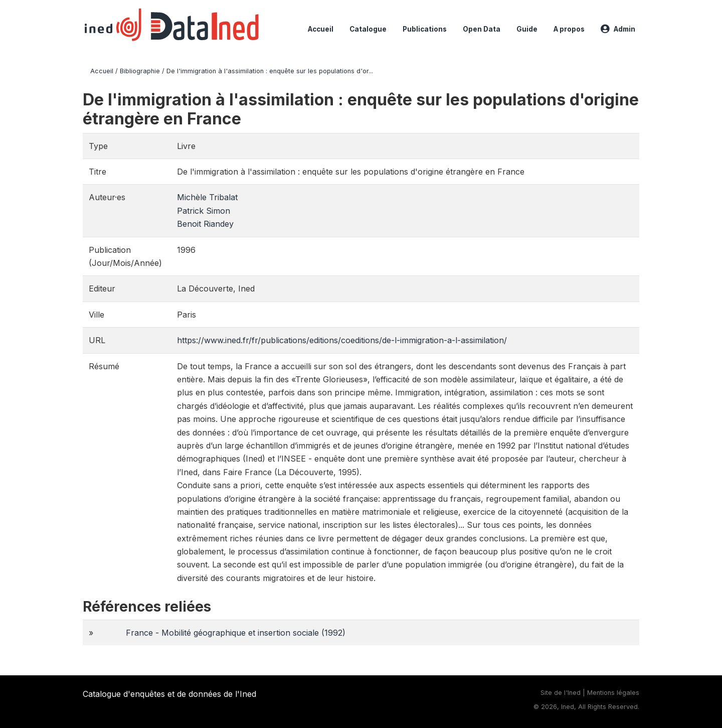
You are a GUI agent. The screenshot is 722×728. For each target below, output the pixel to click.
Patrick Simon (204, 211)
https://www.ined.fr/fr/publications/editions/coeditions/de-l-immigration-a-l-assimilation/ (342, 340)
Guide (527, 29)
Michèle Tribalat (207, 197)
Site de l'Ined (561, 693)
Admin (618, 29)
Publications (425, 29)
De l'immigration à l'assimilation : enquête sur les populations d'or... (270, 71)
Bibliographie (140, 71)
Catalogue (368, 29)
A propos (569, 29)
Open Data (482, 29)
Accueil (321, 29)
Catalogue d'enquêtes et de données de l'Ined (169, 694)
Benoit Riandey (205, 224)
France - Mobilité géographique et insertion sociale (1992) (236, 633)
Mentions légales (613, 693)
